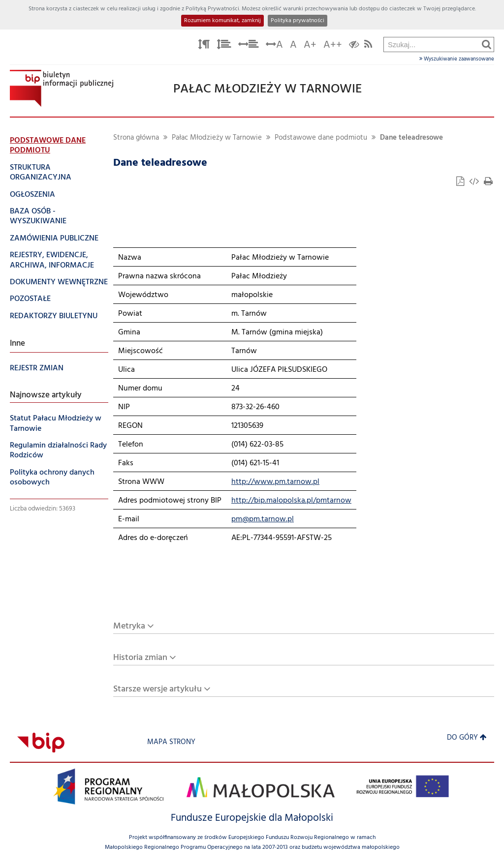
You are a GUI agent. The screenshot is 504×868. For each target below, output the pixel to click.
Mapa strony (171, 742)
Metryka (129, 626)
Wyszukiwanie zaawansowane (457, 59)
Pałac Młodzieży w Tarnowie (217, 138)
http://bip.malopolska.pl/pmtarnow (291, 501)
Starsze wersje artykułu (157, 689)
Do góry (467, 738)
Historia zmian (140, 658)
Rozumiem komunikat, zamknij (222, 21)
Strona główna (136, 138)
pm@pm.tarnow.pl (263, 519)
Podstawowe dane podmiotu (321, 138)
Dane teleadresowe (411, 138)
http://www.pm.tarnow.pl (275, 482)
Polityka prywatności (298, 21)
